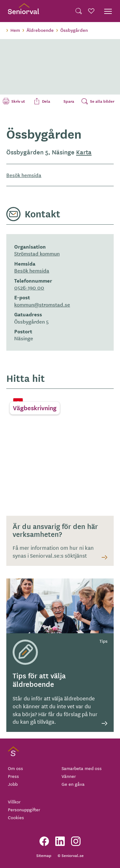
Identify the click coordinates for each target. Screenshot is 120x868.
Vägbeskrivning (35, 408)
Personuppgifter (24, 809)
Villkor (14, 802)
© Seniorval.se (71, 855)
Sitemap (44, 855)
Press (13, 776)
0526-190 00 (29, 287)
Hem (15, 30)
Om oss (15, 768)
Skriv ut (18, 101)
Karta (84, 152)
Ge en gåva (73, 784)
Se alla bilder (102, 101)
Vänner (69, 776)
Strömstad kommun (37, 253)
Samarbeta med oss (82, 768)
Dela (46, 101)
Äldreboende (40, 30)
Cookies (16, 817)
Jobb (13, 784)
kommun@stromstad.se (42, 304)
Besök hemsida (24, 175)
